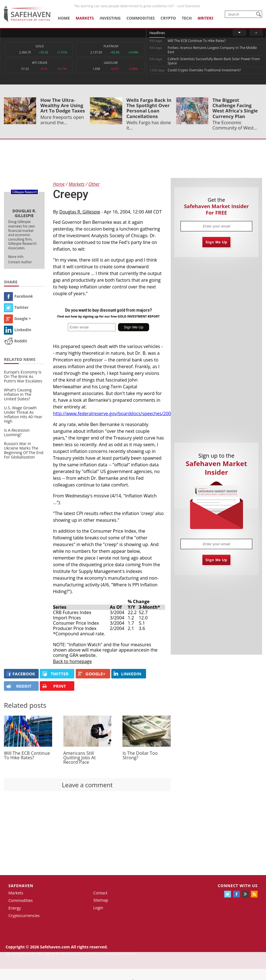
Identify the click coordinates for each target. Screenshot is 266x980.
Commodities (141, 18)
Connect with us (238, 886)
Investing (110, 18)
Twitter (16, 307)
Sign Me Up (216, 242)
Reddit (16, 341)
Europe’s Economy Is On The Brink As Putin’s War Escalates (23, 376)
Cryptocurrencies (24, 916)
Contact (100, 893)
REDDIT (19, 686)
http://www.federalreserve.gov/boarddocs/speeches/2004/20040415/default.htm (137, 413)
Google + (18, 319)
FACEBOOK (21, 674)
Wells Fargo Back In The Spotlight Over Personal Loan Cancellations (149, 108)
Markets (85, 18)
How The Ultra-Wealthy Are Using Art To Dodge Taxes (63, 105)
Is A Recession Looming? (17, 432)
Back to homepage (72, 661)
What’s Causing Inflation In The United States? (18, 394)
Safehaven (21, 886)
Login (98, 908)
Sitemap (101, 900)
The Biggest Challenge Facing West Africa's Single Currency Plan (235, 108)
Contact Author (20, 262)
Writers (205, 18)
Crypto (168, 18)
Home (64, 18)
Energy (15, 908)
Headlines (157, 33)
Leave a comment (87, 785)
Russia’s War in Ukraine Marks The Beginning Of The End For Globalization (24, 450)
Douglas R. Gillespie (80, 212)
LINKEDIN (127, 674)
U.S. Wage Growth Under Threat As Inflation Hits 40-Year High (23, 414)
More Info (16, 257)
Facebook (18, 296)
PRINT (54, 686)
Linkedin (18, 330)
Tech (187, 18)
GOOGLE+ (92, 674)
